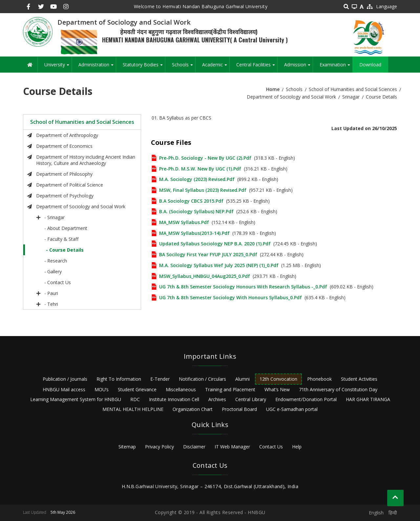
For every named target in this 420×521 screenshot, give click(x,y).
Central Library (251, 399)
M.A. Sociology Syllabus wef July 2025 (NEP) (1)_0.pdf (219, 265)
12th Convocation (278, 379)
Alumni (242, 379)
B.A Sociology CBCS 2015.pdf (191, 201)
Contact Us (271, 447)
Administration (97, 67)
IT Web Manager (232, 447)
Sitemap (127, 447)
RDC (135, 399)
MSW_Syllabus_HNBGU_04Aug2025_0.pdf (205, 276)
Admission (298, 67)
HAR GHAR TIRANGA (368, 399)
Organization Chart (193, 409)
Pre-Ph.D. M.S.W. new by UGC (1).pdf (200, 169)
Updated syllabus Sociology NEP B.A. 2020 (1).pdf (215, 244)
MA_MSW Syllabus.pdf (184, 222)
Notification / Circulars (202, 379)
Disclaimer (194, 447)
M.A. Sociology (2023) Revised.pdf (197, 179)
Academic (216, 67)
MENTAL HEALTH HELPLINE (133, 409)
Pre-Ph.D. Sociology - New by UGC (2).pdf (205, 158)
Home (273, 89)
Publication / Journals (65, 379)
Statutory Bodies (144, 67)
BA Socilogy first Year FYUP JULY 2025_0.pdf (208, 254)
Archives (217, 399)
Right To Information (119, 379)
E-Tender (160, 379)
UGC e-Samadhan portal (292, 409)
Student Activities (359, 379)
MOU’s (102, 389)
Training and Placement (230, 389)
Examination (336, 67)
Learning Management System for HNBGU (76, 399)
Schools (184, 67)
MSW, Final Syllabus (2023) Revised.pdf (203, 190)
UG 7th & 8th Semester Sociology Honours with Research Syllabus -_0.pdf (243, 287)
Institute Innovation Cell (174, 399)
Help (297, 447)
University (58, 67)
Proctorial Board (239, 409)
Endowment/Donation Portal (306, 399)
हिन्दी (393, 513)
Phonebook (319, 379)
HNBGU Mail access (64, 389)
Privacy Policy (159, 447)
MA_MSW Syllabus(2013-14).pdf (194, 233)
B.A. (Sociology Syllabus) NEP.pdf (196, 211)
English (376, 513)
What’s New (277, 389)
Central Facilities (257, 67)
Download (370, 65)
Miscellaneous (181, 389)
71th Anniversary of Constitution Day (338, 389)
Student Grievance (137, 389)
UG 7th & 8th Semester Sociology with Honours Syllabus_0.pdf (231, 297)
